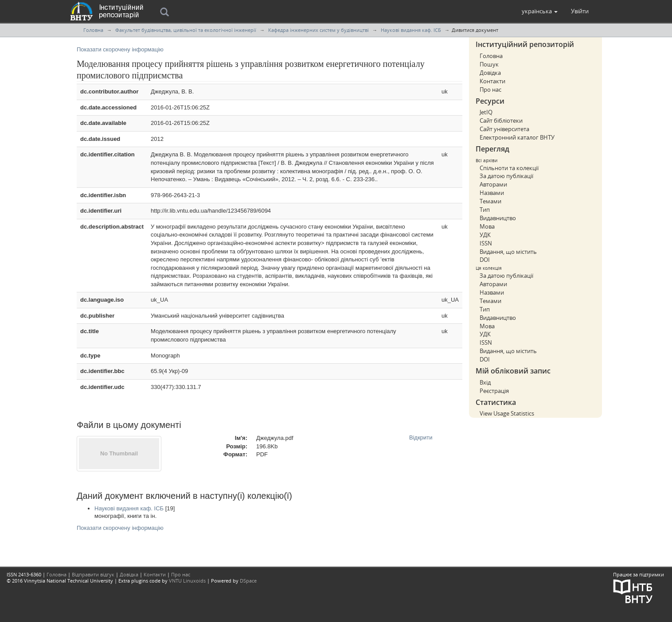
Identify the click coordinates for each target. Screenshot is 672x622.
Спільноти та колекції (509, 168)
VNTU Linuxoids (187, 581)
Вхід (485, 382)
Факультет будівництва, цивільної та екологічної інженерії (186, 30)
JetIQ (486, 112)
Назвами (492, 193)
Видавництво (498, 218)
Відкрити (421, 437)
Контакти (492, 81)
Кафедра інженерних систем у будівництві (318, 30)
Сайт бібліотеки (501, 121)
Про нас (490, 89)
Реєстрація (494, 391)
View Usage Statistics (507, 413)
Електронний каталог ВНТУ (517, 137)
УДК (485, 235)
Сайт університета (504, 129)
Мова (487, 226)
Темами (490, 201)
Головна (93, 30)
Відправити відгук (93, 574)
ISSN (486, 243)
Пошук (489, 64)
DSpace (248, 581)
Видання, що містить (508, 252)
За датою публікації (506, 176)
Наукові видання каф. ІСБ (411, 30)
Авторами (493, 184)
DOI (485, 260)
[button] (540, 11)
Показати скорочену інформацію (120, 49)
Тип (485, 210)
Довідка (490, 73)
